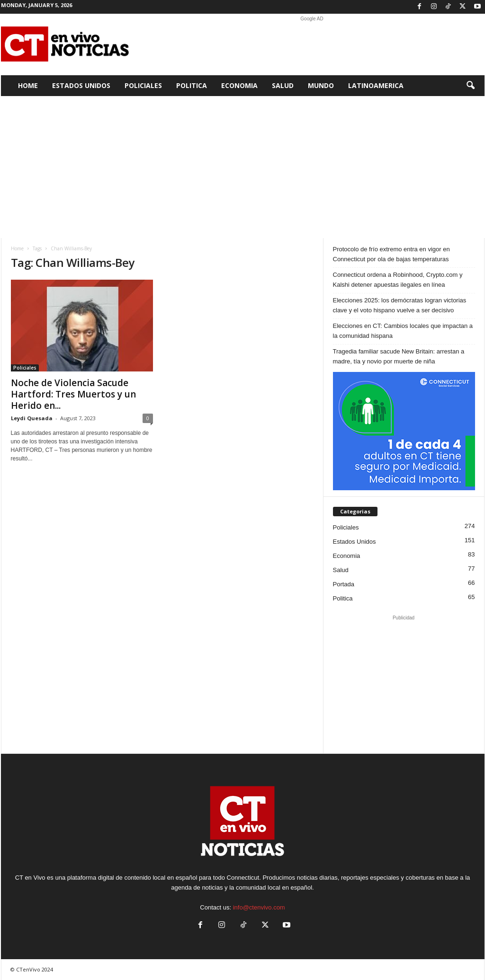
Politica (192, 85)
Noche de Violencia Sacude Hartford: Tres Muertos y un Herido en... (73, 394)
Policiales (143, 85)
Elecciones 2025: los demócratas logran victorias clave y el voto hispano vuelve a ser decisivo (400, 305)
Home (28, 85)
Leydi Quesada (32, 418)
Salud (283, 85)
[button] (470, 86)
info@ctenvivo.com (259, 907)
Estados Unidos (81, 85)
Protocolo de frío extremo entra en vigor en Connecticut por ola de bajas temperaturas (391, 254)
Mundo (321, 85)
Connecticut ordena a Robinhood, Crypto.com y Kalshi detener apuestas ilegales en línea (398, 280)
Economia (239, 85)
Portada (344, 584)
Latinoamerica (376, 85)
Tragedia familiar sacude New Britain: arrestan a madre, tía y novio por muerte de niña (399, 356)
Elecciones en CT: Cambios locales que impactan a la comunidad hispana (403, 331)
